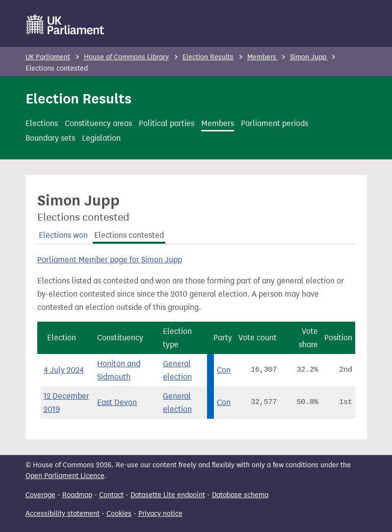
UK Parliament (48, 57)
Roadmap (77, 495)
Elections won (63, 235)
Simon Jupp (309, 57)
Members (263, 57)
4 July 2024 (64, 370)
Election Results (208, 57)
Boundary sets (50, 138)
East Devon (117, 402)
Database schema (240, 495)
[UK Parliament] (65, 25)
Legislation (101, 138)
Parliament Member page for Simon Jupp (110, 260)
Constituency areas (98, 123)
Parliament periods (274, 123)
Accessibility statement (63, 514)
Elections (42, 123)
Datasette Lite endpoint (168, 495)
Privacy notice (160, 514)
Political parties (167, 123)
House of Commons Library (126, 57)
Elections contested (129, 235)
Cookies (119, 514)
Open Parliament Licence (65, 476)
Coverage (40, 495)
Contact (111, 495)
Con (224, 370)
